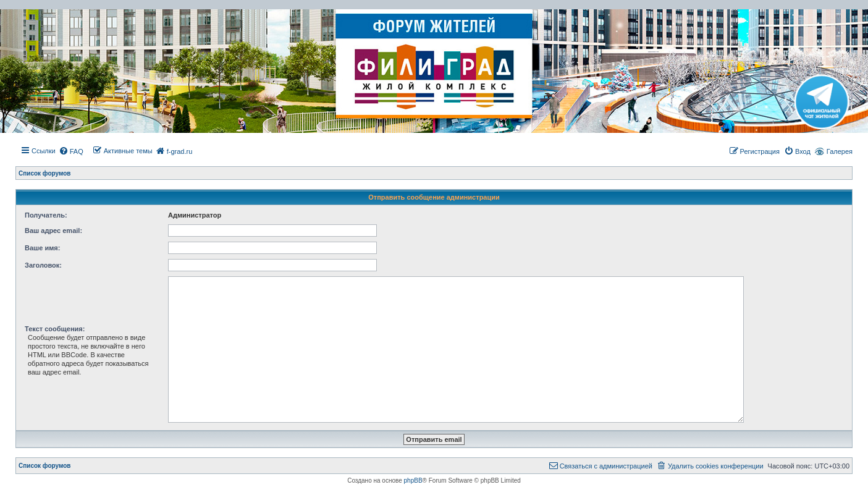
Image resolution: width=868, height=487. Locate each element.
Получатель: (46, 215)
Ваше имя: (42, 248)
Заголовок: (43, 265)
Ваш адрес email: (53, 231)
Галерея (840, 151)
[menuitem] (71, 151)
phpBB (413, 481)
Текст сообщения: (55, 329)
